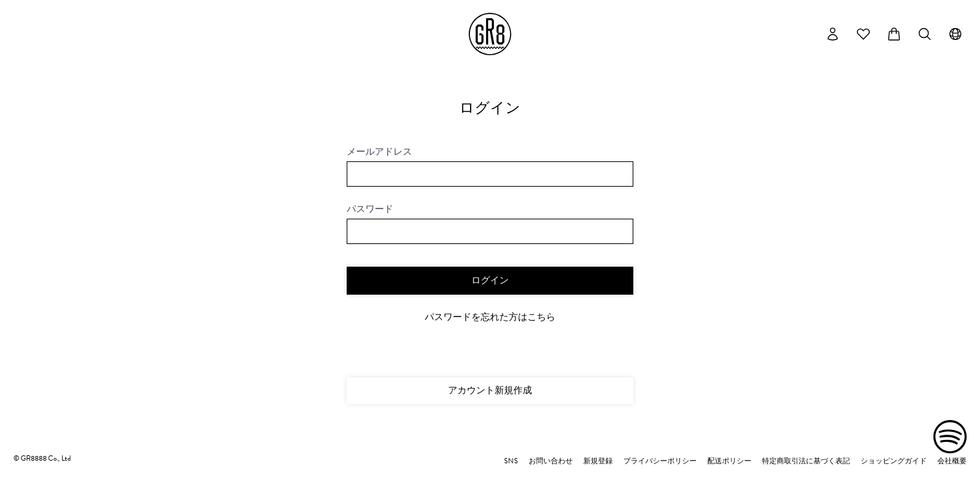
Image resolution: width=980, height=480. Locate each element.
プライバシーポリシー (660, 461)
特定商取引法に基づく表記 (806, 461)
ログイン (490, 280)
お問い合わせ (551, 461)
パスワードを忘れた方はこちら (490, 317)
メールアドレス (379, 152)
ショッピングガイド (894, 461)
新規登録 (598, 461)
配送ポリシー (729, 461)
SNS (511, 461)
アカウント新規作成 (490, 390)
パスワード (370, 209)
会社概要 (952, 461)
